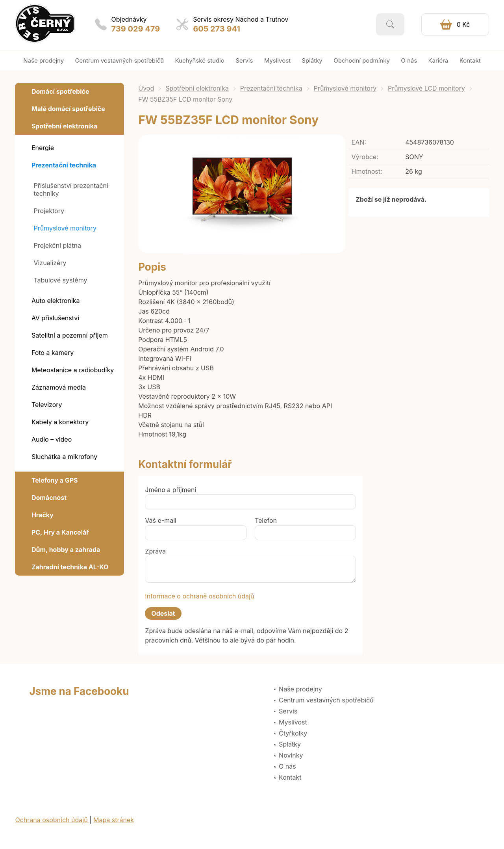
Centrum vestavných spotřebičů (326, 700)
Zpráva (155, 551)
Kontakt (290, 777)
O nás (287, 766)
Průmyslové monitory (345, 88)
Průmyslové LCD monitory (426, 88)
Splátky (290, 744)
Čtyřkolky (293, 733)
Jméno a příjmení (170, 490)
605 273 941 (217, 29)
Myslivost (293, 722)
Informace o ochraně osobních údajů (199, 596)
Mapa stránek (114, 820)
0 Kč (463, 24)
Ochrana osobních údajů (52, 820)
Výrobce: (365, 157)
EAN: (359, 142)
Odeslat (163, 613)
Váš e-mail (161, 520)
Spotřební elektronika (197, 88)
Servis (288, 711)
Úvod (146, 88)
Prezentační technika (271, 88)
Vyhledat (390, 24)
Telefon (266, 520)
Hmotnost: (367, 171)
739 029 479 (136, 29)
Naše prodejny (300, 689)
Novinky (291, 755)
